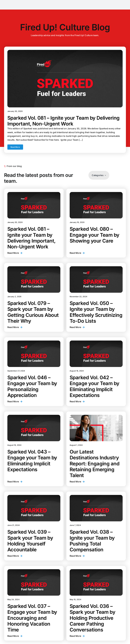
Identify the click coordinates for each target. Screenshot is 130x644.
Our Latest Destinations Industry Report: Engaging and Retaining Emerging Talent (94, 464)
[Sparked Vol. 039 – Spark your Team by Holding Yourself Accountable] (34, 508)
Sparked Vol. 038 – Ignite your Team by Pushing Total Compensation (92, 541)
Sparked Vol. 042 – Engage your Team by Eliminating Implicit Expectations (94, 386)
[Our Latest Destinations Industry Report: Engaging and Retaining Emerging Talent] (96, 428)
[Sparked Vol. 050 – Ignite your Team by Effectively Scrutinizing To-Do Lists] (96, 279)
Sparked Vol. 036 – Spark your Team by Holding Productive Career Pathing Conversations (92, 618)
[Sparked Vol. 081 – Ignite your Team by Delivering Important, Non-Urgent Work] (65, 79)
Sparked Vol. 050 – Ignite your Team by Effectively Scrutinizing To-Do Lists (96, 312)
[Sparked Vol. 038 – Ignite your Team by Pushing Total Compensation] (96, 508)
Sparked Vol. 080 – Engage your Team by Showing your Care (94, 235)
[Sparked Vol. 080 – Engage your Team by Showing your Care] (96, 205)
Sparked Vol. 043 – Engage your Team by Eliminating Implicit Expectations (32, 461)
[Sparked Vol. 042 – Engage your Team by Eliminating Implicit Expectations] (96, 354)
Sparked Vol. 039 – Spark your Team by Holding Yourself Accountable (30, 541)
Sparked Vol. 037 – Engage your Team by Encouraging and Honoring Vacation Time (32, 618)
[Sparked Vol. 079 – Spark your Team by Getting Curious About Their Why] (34, 279)
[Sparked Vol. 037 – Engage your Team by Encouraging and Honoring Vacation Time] (34, 582)
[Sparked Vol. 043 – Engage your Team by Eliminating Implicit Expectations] (34, 428)
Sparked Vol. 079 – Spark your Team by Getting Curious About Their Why (33, 312)
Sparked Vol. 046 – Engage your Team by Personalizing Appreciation (32, 386)
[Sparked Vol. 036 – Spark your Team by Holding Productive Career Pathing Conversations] (96, 582)
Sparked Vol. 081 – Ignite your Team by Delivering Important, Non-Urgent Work (63, 121)
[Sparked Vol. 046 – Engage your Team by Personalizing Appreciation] (34, 354)
